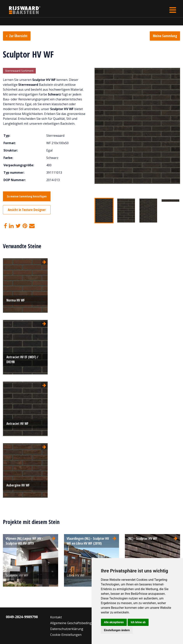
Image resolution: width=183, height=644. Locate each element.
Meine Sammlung (165, 36)
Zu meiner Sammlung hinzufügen (27, 196)
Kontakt (56, 617)
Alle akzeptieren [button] (114, 622)
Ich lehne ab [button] (138, 622)
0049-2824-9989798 (22, 617)
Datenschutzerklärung (67, 629)
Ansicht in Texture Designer (27, 210)
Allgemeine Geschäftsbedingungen (76, 623)
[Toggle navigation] (173, 10)
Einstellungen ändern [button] (117, 630)
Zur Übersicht (18, 36)
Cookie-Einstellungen (66, 635)
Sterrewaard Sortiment (19, 71)
